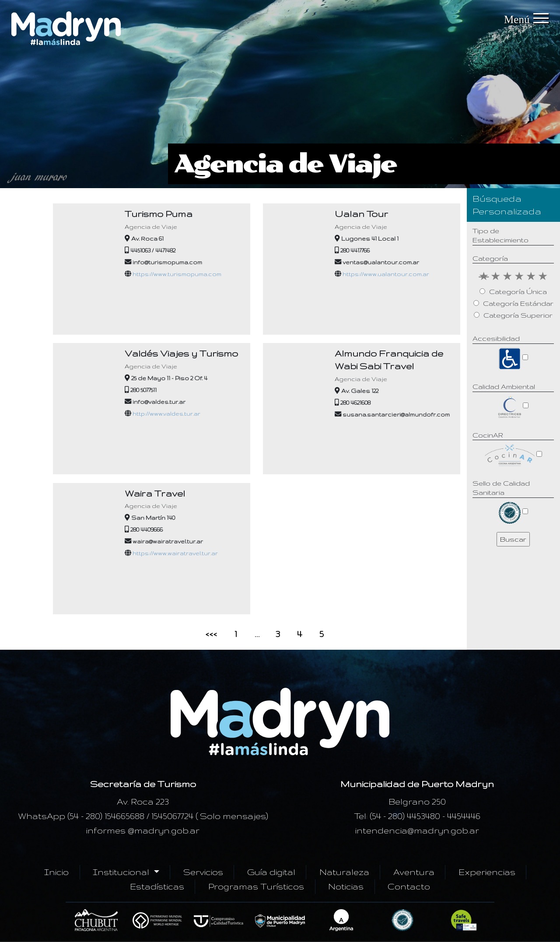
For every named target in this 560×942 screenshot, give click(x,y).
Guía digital (271, 872)
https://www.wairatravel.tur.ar (175, 553)
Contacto (409, 886)
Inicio (56, 872)
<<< (211, 634)
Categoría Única (518, 292)
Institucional (122, 872)
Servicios (203, 872)
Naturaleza (344, 872)
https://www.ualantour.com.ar (386, 274)
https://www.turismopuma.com (177, 274)
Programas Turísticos (256, 886)
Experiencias (487, 872)
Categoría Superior (518, 315)
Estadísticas (157, 886)
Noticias (346, 886)
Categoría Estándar (518, 303)
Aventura (414, 872)
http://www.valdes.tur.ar (166, 413)
